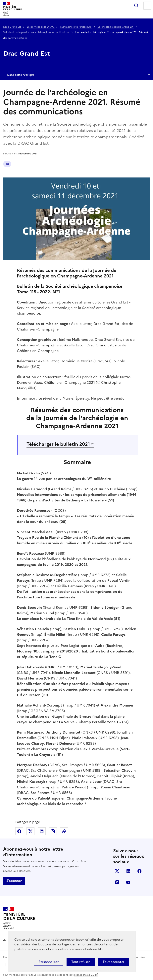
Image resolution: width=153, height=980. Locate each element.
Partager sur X (30, 831)
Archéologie (55, 164)
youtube (128, 882)
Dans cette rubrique (76, 75)
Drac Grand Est (12, 27)
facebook (139, 871)
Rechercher (136, 6)
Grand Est (34, 164)
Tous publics (78, 164)
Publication (13, 164)
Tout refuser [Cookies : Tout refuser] (81, 962)
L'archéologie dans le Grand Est (116, 27)
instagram (117, 882)
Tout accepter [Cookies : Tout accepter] (113, 962)
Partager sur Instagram (53, 831)
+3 (138, 164)
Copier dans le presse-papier (64, 831)
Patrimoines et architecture (76, 27)
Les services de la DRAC (41, 27)
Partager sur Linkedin (42, 831)
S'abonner (14, 881)
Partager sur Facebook (19, 831)
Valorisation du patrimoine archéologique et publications (36, 32)
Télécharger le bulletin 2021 (58, 444)
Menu (147, 6)
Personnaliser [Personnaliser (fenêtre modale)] (49, 962)
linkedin (128, 871)
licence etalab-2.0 (84, 975)
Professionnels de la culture (111, 164)
